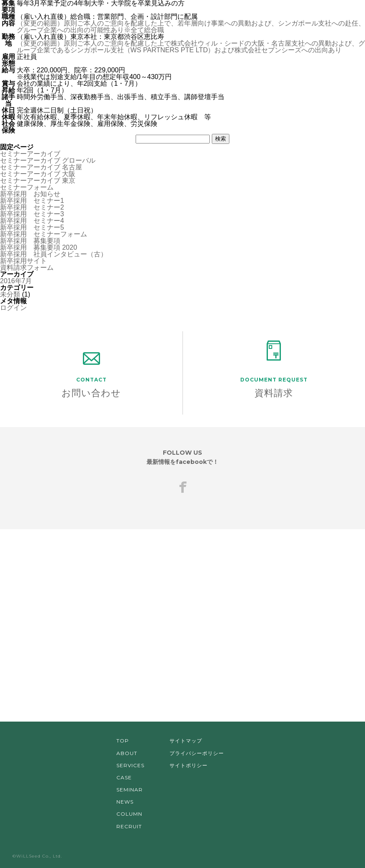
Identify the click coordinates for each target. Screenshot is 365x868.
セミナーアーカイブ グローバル (48, 160)
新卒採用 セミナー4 (32, 221)
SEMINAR (130, 790)
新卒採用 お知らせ (30, 194)
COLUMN (129, 814)
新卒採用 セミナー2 (32, 207)
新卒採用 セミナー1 (32, 201)
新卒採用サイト (23, 261)
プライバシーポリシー (197, 753)
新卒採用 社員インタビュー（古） (54, 254)
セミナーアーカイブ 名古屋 (41, 167)
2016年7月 (16, 281)
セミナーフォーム (27, 187)
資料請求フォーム (27, 268)
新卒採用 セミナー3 (32, 214)
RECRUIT (129, 826)
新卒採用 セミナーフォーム (44, 234)
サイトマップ (186, 741)
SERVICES (130, 765)
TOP (123, 741)
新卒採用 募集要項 (30, 241)
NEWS (125, 802)
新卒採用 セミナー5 (32, 227)
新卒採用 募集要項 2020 (39, 247)
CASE (124, 777)
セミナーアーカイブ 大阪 (38, 174)
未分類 (10, 294)
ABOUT (127, 753)
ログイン (13, 308)
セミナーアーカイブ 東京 (38, 181)
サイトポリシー (189, 765)
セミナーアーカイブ (30, 154)
